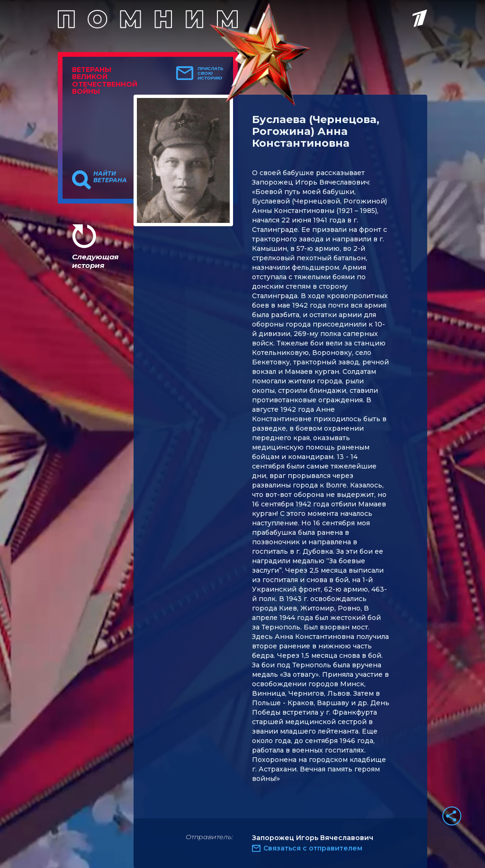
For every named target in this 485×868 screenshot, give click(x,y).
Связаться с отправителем (313, 848)
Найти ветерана (110, 177)
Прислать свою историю (211, 73)
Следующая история (95, 261)
